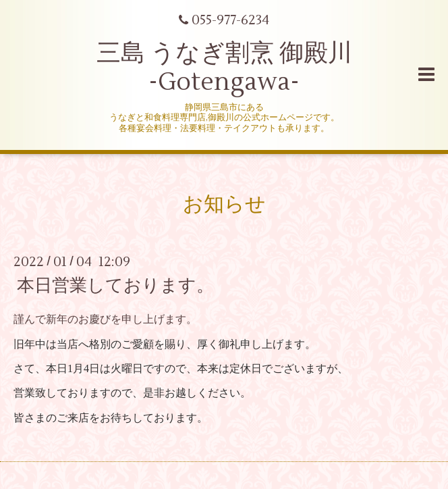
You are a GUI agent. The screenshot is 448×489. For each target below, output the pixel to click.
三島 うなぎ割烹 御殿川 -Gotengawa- (224, 68)
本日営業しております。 (115, 286)
